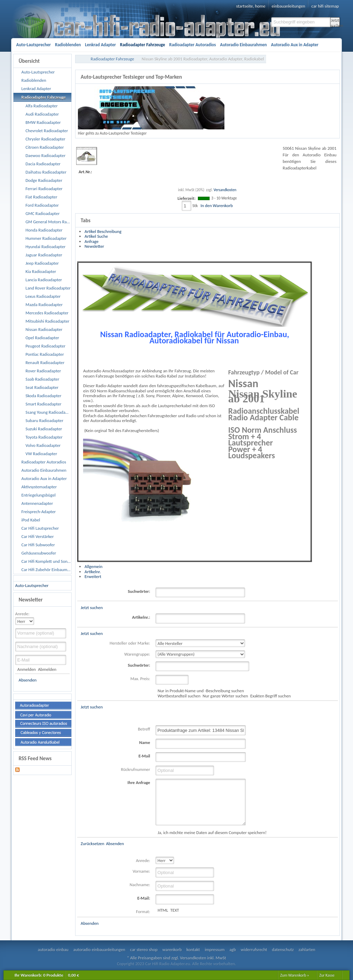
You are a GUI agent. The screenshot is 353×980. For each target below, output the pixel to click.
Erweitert (93, 576)
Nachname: (140, 885)
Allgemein (93, 566)
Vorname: (142, 871)
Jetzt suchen (335, 22)
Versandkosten (225, 190)
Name (145, 742)
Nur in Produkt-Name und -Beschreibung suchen (201, 691)
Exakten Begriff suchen (271, 696)
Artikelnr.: (141, 617)
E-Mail (144, 756)
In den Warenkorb (217, 205)
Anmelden (26, 669)
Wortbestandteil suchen (179, 696)
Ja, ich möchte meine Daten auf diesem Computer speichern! (212, 832)
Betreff (144, 729)
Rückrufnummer (136, 769)
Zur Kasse (327, 975)
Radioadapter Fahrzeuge (112, 59)
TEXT (175, 910)
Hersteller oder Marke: (130, 643)
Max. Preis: (140, 679)
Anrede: (22, 614)
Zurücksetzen (92, 844)
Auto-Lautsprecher (32, 585)
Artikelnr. (93, 572)
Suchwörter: (139, 591)
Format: (143, 912)
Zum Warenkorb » (295, 975)
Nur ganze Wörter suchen (225, 696)
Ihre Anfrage (139, 782)
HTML (163, 910)
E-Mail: (144, 898)
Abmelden (47, 669)
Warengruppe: (137, 654)
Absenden (28, 680)
